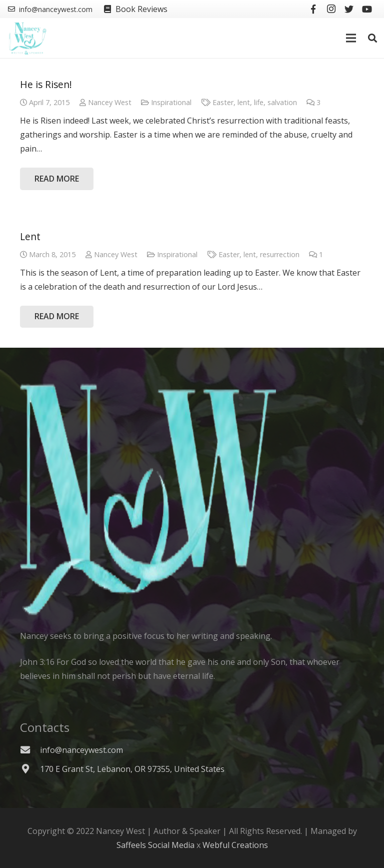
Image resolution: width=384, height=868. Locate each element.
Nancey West (110, 102)
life (259, 102)
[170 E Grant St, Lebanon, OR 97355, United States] (30, 769)
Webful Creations (235, 845)
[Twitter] (349, 9)
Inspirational (171, 102)
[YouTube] (367, 9)
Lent (30, 236)
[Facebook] (313, 9)
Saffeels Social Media (155, 845)
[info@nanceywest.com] (30, 750)
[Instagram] (331, 9)
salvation (282, 102)
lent (244, 102)
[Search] (372, 38)
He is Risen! (46, 84)
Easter (223, 102)
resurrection (280, 254)
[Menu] (351, 38)
